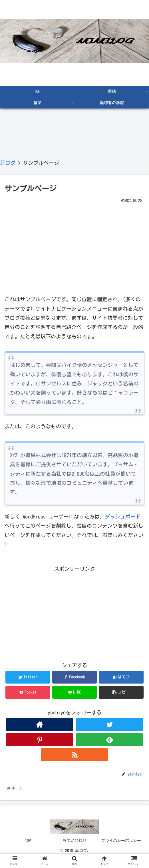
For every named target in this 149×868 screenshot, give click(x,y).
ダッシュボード (123, 517)
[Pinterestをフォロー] (40, 740)
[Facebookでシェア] (75, 677)
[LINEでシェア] (75, 692)
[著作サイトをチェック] (40, 725)
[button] (121, 692)
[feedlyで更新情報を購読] (109, 740)
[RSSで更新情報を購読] (74, 755)
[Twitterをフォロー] (109, 725)
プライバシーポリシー (121, 841)
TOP (28, 841)
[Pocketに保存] (28, 692)
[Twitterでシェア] (28, 677)
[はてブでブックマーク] (121, 677)
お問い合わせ (74, 841)
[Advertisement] (74, 248)
